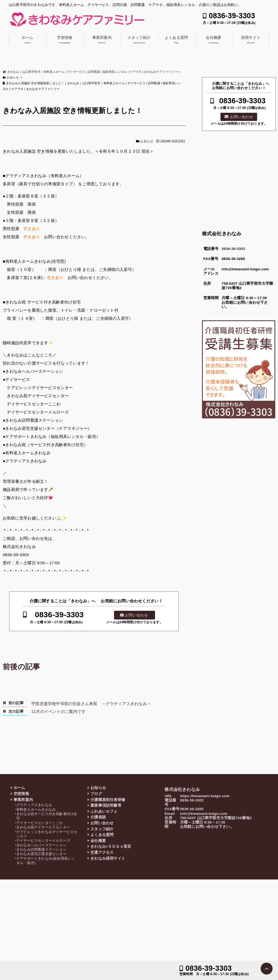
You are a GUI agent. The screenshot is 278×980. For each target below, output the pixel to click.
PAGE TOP (267, 969)
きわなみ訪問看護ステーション (41, 849)
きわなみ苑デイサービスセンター (43, 827)
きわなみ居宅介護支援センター (41, 854)
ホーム (28, 40)
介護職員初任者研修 (108, 800)
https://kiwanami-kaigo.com (205, 796)
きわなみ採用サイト (108, 858)
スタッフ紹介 (139, 40)
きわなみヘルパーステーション (41, 845)
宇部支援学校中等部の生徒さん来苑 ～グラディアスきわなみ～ (91, 704)
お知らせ (147, 141)
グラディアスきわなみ (34, 805)
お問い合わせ (136, 615)
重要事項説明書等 (106, 805)
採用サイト (251, 40)
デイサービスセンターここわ (40, 823)
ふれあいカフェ (104, 811)
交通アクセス (102, 852)
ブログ (96, 794)
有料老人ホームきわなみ (36, 810)
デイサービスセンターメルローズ (43, 840)
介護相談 (98, 817)
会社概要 (214, 40)
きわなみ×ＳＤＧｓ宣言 (111, 846)
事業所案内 (102, 40)
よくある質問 (176, 40)
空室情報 (65, 40)
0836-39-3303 (232, 16)
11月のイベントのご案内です (58, 711)
